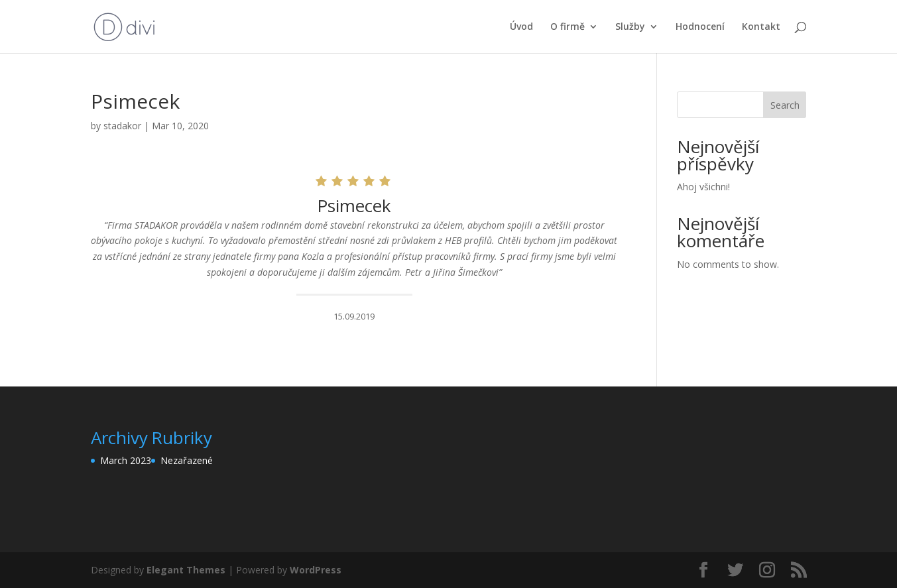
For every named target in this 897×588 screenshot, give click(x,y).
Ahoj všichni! (703, 187)
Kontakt (761, 27)
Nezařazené (187, 460)
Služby (630, 27)
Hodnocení (700, 27)
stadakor (122, 126)
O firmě (568, 27)
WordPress (316, 570)
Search (785, 105)
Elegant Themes (186, 570)
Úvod (521, 27)
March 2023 (126, 460)
